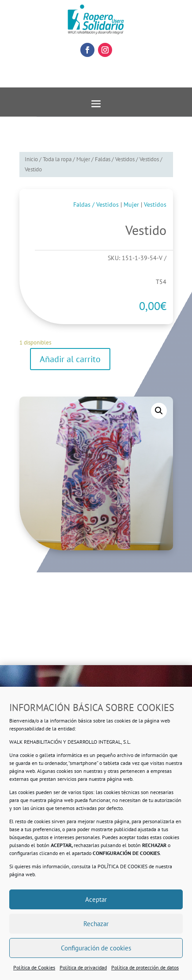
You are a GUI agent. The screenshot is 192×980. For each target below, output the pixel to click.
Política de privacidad (83, 967)
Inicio (31, 159)
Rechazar (96, 924)
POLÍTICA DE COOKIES (122, 866)
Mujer (83, 159)
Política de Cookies (34, 967)
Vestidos (149, 159)
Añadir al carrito (70, 359)
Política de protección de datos (145, 967)
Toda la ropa (57, 159)
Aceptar (96, 899)
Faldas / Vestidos (115, 159)
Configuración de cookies (96, 948)
